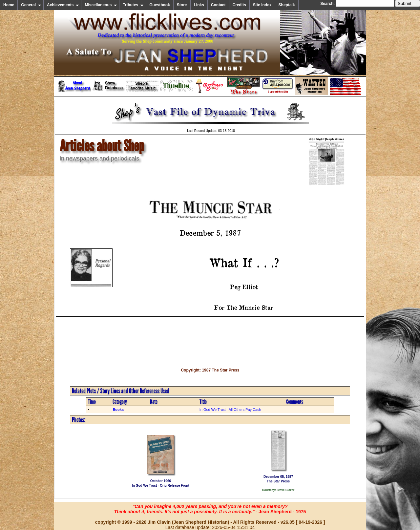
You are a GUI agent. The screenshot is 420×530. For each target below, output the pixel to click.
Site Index (262, 5)
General (31, 5)
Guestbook (160, 5)
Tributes (133, 5)
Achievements (63, 5)
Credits (239, 5)
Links (199, 5)
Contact (218, 5)
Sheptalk (287, 5)
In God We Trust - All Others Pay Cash (230, 410)
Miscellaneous (101, 5)
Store (182, 5)
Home (9, 5)
